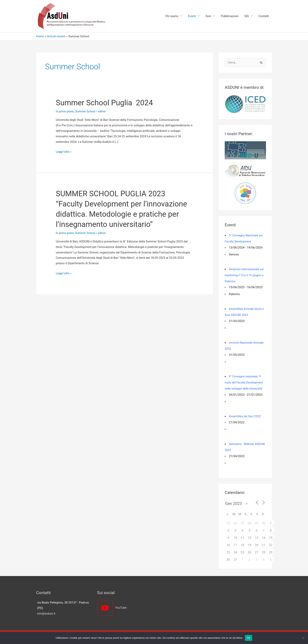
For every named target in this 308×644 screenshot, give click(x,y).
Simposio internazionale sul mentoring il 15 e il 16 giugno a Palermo (245, 275)
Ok (249, 638)
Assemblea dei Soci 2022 (245, 415)
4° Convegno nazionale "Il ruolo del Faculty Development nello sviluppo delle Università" (245, 381)
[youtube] (124, 605)
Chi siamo (172, 16)
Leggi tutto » (64, 152)
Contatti (264, 16)
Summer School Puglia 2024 (106, 103)
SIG (247, 16)
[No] (303, 638)
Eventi (192, 16)
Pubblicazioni (230, 16)
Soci (208, 16)
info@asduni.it (47, 611)
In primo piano (65, 112)
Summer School (86, 112)
